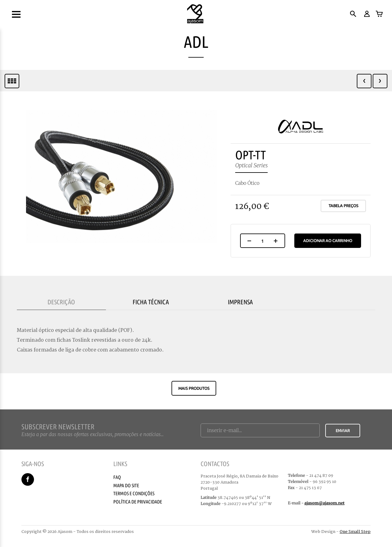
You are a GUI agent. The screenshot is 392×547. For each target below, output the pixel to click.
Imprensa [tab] (240, 302)
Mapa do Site (126, 485)
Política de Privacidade (138, 502)
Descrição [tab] (61, 302)
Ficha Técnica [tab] (151, 302)
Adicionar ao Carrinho (328, 241)
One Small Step (355, 532)
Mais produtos (194, 388)
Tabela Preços (343, 206)
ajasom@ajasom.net (324, 503)
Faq (117, 477)
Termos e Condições (134, 493)
